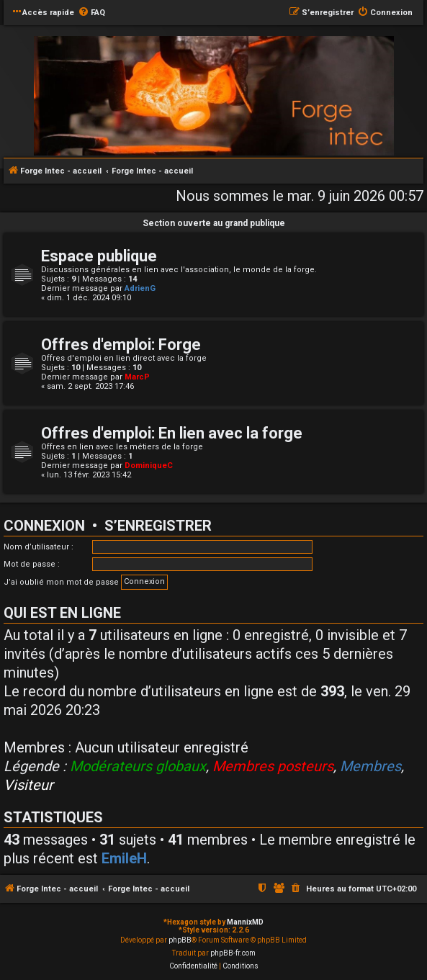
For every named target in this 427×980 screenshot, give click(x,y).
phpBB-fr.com (233, 953)
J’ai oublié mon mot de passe (61, 582)
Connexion (44, 526)
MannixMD (245, 922)
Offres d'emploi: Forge (121, 345)
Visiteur (28, 785)
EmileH (124, 858)
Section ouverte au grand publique (214, 223)
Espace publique (99, 256)
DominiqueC (149, 466)
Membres (370, 766)
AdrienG (140, 288)
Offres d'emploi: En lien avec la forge (172, 433)
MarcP (137, 377)
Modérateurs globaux (138, 766)
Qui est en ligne (62, 613)
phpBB (180, 940)
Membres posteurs (273, 766)
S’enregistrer (158, 526)
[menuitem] (91, 13)
